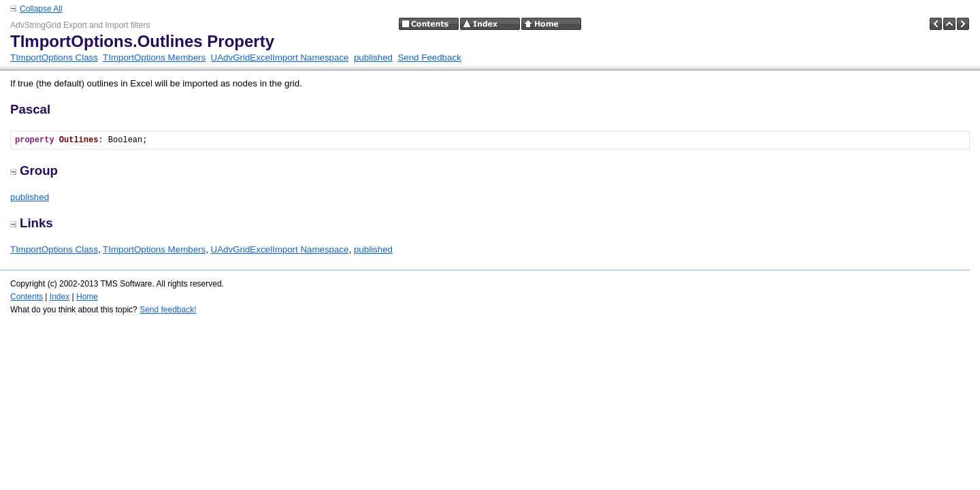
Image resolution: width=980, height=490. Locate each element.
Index (60, 297)
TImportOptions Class (54, 58)
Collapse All (41, 9)
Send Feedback (429, 58)
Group (34, 170)
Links (32, 223)
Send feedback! (168, 310)
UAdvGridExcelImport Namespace (280, 58)
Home (87, 297)
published (373, 58)
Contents (27, 297)
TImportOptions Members (154, 58)
